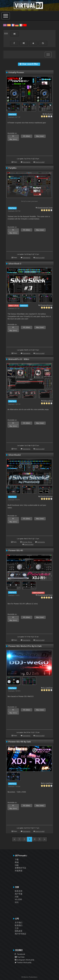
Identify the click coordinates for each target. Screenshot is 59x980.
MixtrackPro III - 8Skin (19, 359)
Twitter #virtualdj (23, 962)
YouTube (20, 957)
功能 (17, 865)
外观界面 (19, 871)
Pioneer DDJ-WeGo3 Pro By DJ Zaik (25, 646)
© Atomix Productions (29, 977)
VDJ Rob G (49, 114)
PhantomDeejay (46, 305)
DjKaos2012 (48, 401)
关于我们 (19, 923)
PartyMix (12, 168)
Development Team (45, 208)
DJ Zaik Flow (48, 688)
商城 (17, 862)
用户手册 (19, 894)
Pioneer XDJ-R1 (16, 551)
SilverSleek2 (14, 455)
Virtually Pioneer (16, 73)
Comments (27, 162)
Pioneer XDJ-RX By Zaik (20, 742)
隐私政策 (19, 931)
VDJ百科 (18, 899)
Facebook (20, 954)
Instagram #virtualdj (24, 960)
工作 (17, 928)
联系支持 (19, 891)
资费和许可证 (20, 868)
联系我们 (19, 925)
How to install (40, 162)
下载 (17, 860)
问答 (17, 897)
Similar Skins (27, 542)
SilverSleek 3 (15, 264)
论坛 (17, 902)
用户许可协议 (20, 934)
